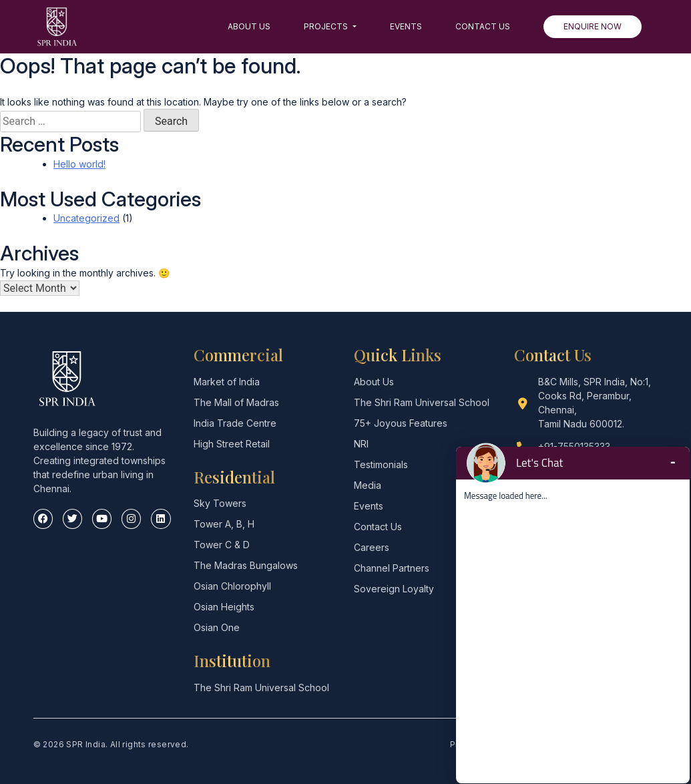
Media (368, 485)
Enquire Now (593, 26)
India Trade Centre (235, 423)
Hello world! (79, 164)
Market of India (227, 382)
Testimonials (381, 464)
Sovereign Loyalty (394, 589)
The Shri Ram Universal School (261, 688)
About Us (249, 26)
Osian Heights (224, 607)
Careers (372, 547)
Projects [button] (327, 26)
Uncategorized (86, 218)
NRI (361, 444)
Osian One (217, 627)
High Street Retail (232, 444)
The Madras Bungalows (246, 565)
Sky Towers (220, 503)
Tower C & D (222, 545)
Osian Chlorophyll (232, 586)
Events (406, 26)
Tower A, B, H (224, 524)
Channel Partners (392, 568)
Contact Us (483, 26)
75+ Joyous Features (401, 423)
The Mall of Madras (236, 402)
